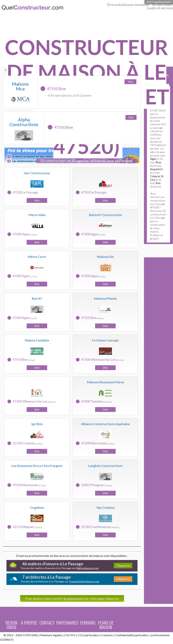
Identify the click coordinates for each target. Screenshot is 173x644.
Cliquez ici (123, 565)
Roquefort (156, 169)
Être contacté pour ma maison (128, 5)
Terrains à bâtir (162, 5)
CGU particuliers (88, 635)
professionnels (160, 635)
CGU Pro (70, 635)
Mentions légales (51, 635)
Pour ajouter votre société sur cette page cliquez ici (72, 598)
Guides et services (160, 8)
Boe (158, 183)
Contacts (107, 635)
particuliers (142, 635)
